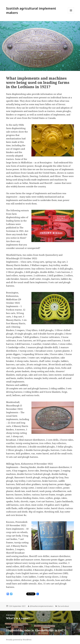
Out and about (63, 606)
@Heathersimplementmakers (42, 606)
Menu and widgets (71, 13)
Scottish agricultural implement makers (31, 10)
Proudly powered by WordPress (19, 640)
